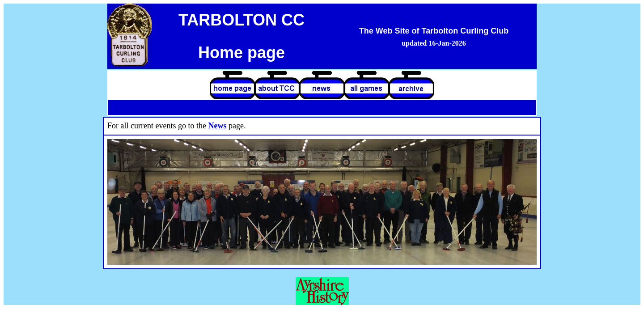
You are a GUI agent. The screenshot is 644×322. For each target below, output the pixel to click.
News (217, 126)
